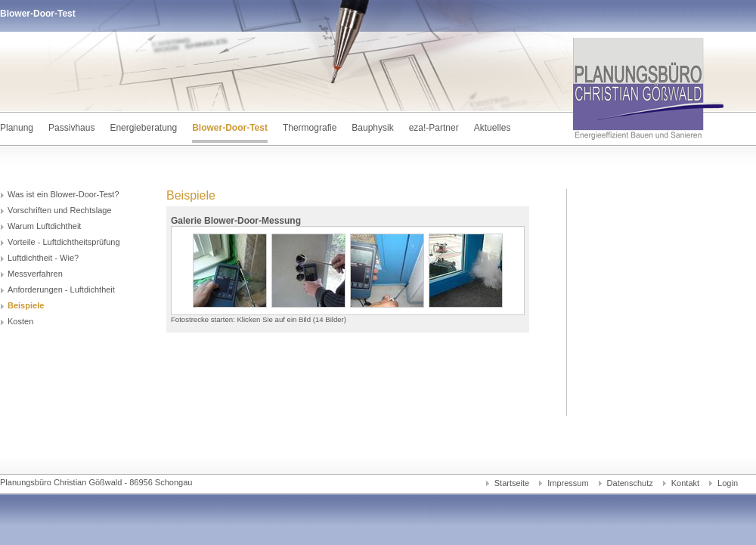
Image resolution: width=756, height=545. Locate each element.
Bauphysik (372, 128)
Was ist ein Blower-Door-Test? (64, 194)
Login (728, 483)
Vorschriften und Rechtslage (60, 210)
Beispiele (26, 305)
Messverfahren (35, 274)
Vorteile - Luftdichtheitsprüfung (64, 242)
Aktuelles (493, 128)
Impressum (568, 483)
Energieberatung (143, 128)
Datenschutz (630, 483)
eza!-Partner (434, 128)
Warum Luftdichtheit (44, 226)
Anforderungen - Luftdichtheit (61, 290)
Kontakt (685, 483)
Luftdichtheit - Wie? (43, 258)
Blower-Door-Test (230, 128)
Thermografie (310, 128)
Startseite (512, 483)
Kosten (20, 321)
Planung (17, 128)
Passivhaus (71, 128)
